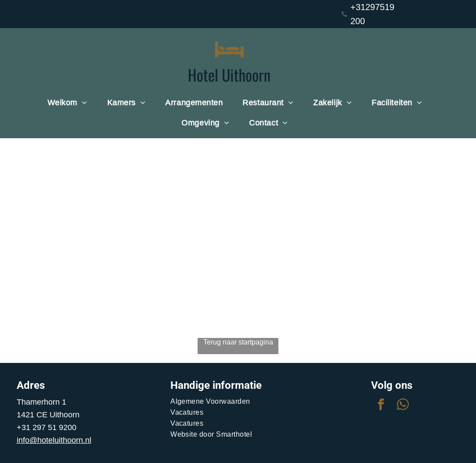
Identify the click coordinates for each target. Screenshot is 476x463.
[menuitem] (71, 103)
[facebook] (381, 406)
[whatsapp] (403, 406)
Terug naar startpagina (238, 342)
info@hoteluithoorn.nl (54, 440)
